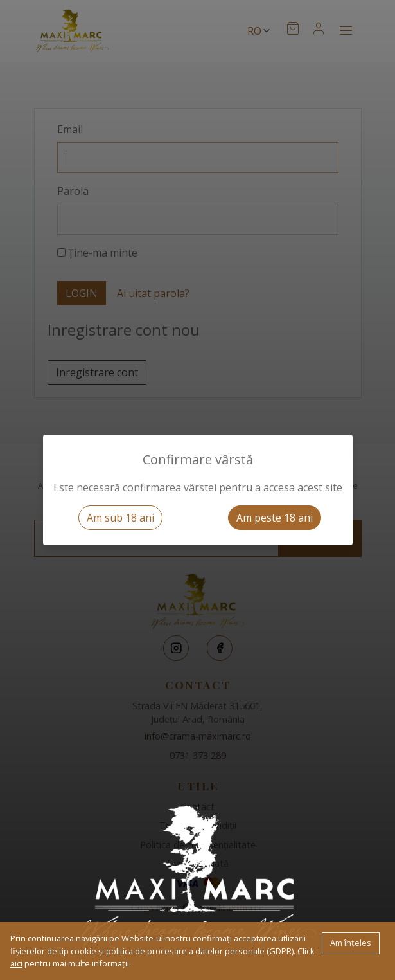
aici (16, 963)
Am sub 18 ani (120, 518)
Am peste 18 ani (275, 518)
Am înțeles (351, 943)
